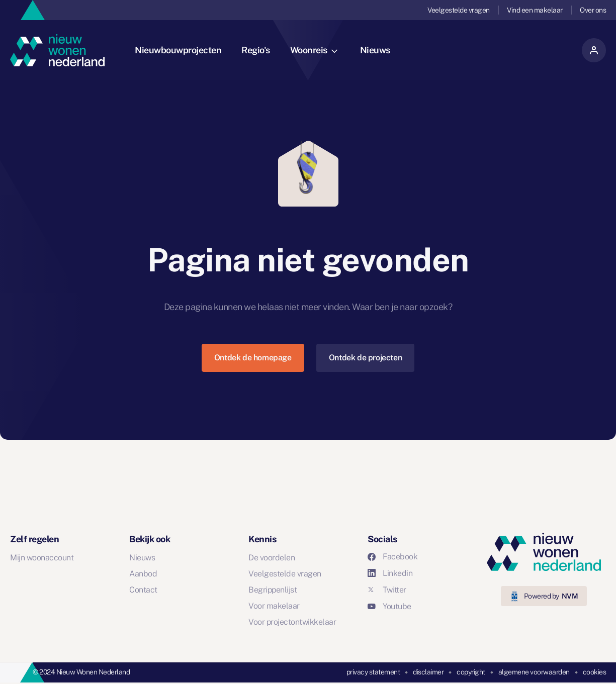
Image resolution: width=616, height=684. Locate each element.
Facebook (392, 557)
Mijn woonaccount (42, 558)
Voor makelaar (274, 606)
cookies (595, 672)
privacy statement (373, 672)
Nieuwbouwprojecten (178, 50)
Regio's (256, 50)
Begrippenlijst (273, 590)
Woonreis (314, 50)
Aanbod (143, 574)
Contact (143, 590)
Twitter (387, 590)
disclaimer (428, 672)
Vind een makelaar (535, 10)
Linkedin (390, 573)
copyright (471, 672)
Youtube (389, 606)
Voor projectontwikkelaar (292, 622)
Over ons (593, 10)
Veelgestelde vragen (459, 10)
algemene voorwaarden (534, 672)
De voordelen (272, 558)
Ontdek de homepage (253, 358)
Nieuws (375, 50)
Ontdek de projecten (365, 358)
